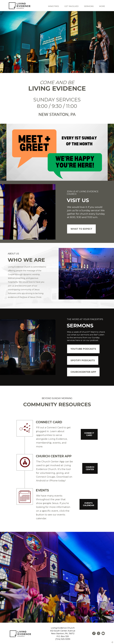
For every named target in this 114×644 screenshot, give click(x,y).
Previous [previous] (3, 152)
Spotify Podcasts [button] (83, 360)
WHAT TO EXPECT (81, 229)
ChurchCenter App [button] (83, 372)
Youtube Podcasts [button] (83, 349)
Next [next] (111, 152)
